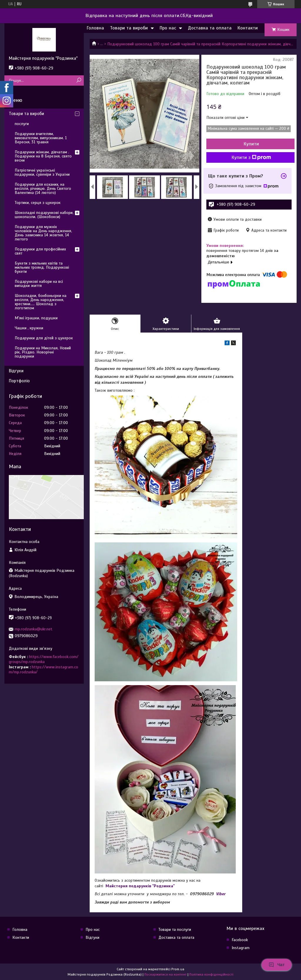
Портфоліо (19, 381)
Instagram (241, 948)
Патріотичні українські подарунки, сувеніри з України (42, 172)
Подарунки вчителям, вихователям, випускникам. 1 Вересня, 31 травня (41, 138)
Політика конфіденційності (211, 974)
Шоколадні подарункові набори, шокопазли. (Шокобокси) (44, 215)
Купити (251, 144)
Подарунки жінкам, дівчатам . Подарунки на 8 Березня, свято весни (43, 156)
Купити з (251, 157)
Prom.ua (178, 969)
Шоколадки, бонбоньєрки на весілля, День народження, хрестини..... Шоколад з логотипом (41, 302)
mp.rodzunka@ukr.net (34, 629)
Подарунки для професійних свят (40, 251)
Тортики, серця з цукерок (38, 203)
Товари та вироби (129, 28)
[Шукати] (79, 80)
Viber (221, 894)
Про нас (168, 28)
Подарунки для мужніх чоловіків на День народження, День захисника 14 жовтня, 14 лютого (43, 233)
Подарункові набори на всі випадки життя (39, 284)
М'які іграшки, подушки (36, 318)
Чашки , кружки (29, 328)
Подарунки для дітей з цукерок (44, 338)
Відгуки (16, 371)
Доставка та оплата (210, 28)
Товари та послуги (175, 930)
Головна (95, 28)
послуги (22, 124)
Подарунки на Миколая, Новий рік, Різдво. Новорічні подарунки (43, 352)
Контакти (248, 28)
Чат (277, 965)
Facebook (240, 940)
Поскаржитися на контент (165, 974)
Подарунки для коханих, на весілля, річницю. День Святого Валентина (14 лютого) (43, 188)
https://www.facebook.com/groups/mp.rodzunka (44, 659)
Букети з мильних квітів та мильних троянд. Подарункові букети (42, 267)
